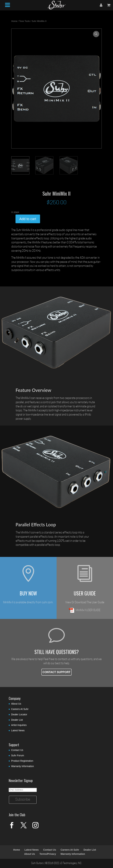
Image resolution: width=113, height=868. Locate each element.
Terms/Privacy (48, 854)
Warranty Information (22, 766)
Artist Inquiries (19, 725)
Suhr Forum (18, 755)
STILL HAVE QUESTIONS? (57, 652)
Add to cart (28, 219)
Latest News (18, 730)
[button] (96, 34)
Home (14, 21)
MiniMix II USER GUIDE (85, 610)
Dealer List (17, 720)
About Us (16, 704)
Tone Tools (24, 21)
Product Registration (22, 761)
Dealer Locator (19, 714)
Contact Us (17, 750)
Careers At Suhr (20, 709)
